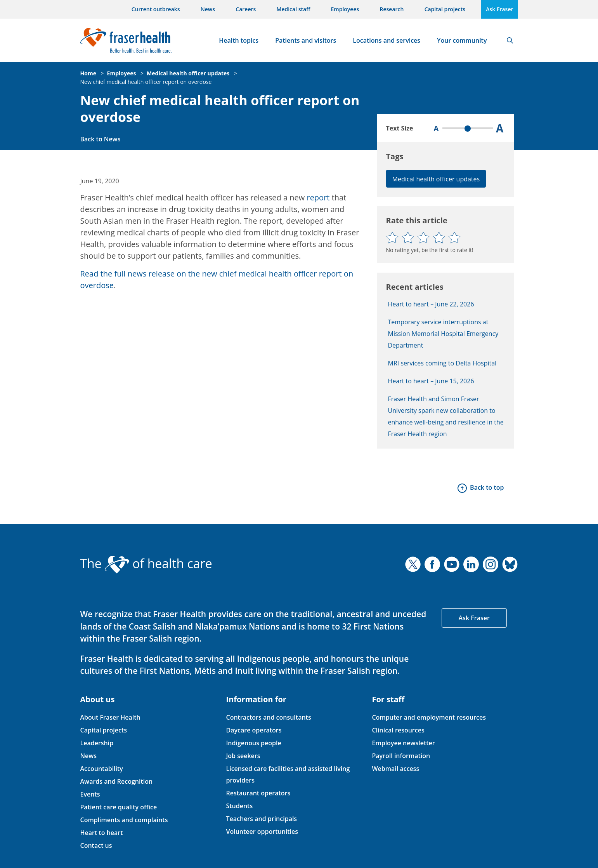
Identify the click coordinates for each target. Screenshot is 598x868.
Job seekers (243, 756)
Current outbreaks (156, 9)
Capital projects (445, 9)
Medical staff (294, 9)
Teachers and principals (261, 819)
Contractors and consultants (268, 717)
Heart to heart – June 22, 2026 (431, 304)
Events (90, 794)
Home (88, 73)
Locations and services (387, 40)
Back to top (487, 487)
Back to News (101, 139)
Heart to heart (102, 833)
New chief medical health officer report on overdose (146, 82)
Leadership (97, 743)
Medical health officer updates (188, 73)
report (318, 197)
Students (239, 806)
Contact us (96, 845)
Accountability (102, 769)
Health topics (239, 40)
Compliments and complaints (124, 820)
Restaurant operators (258, 793)
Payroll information (401, 756)
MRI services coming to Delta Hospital (442, 363)
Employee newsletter (403, 743)
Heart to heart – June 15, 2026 (431, 381)
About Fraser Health (110, 717)
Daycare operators (254, 730)
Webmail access (395, 769)
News (208, 9)
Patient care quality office (119, 807)
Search (510, 40)
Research (392, 9)
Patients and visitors (306, 40)
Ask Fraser (499, 9)
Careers (246, 9)
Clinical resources (398, 730)
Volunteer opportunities (262, 831)
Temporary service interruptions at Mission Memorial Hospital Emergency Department (443, 334)
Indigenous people (253, 743)
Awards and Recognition (117, 781)
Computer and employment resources (429, 717)
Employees (345, 9)
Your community (462, 40)
